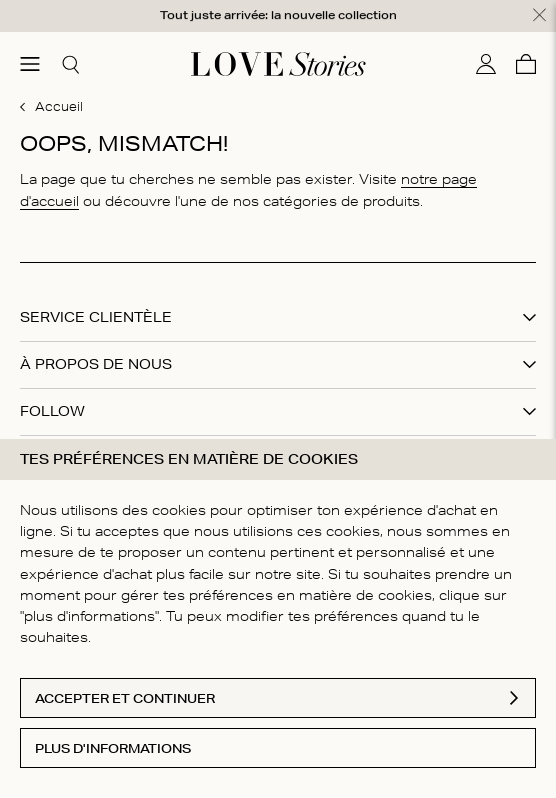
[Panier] (526, 64)
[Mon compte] (486, 64)
